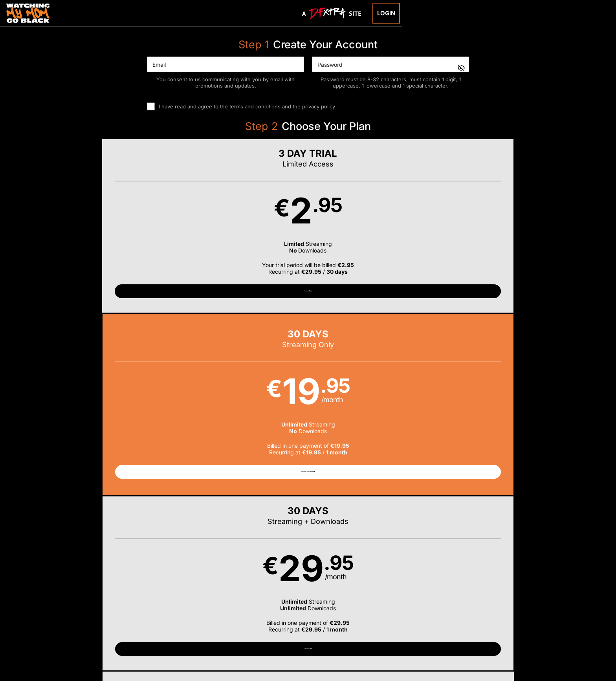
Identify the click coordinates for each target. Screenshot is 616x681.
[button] (127, 233)
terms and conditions (255, 106)
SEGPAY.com (368, 631)
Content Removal (479, 631)
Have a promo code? (499, 335)
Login (386, 13)
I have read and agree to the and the (247, 106)
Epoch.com (156, 631)
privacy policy (319, 106)
